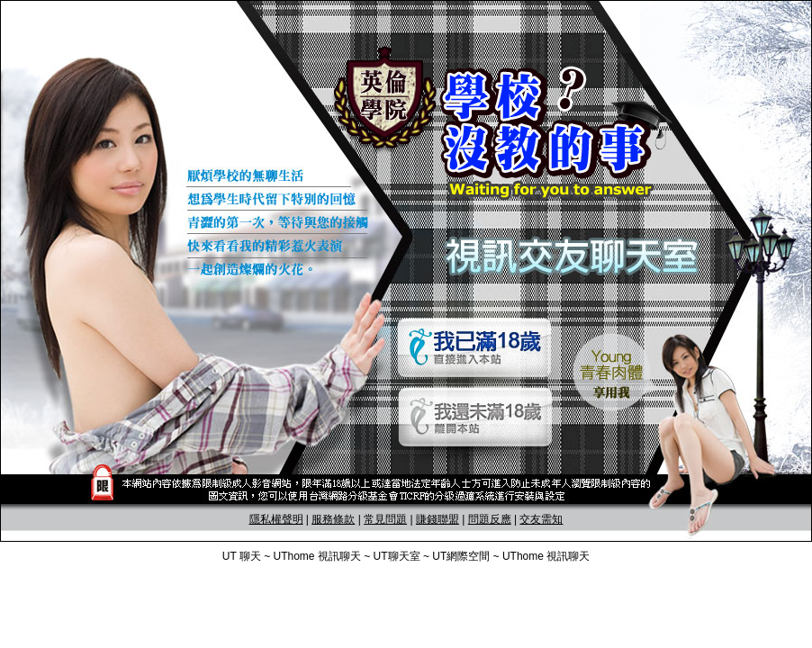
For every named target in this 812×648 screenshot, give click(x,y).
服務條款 (333, 519)
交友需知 (541, 519)
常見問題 (385, 519)
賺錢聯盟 (438, 519)
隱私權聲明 (276, 519)
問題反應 (490, 519)
